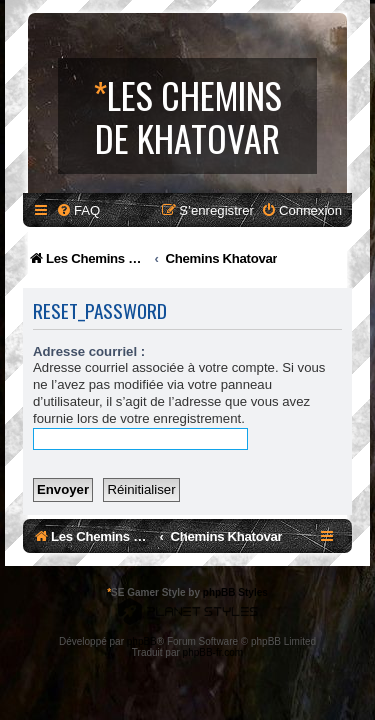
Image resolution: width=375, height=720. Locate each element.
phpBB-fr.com (213, 652)
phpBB (142, 641)
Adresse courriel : (89, 351)
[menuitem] (78, 210)
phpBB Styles (235, 592)
